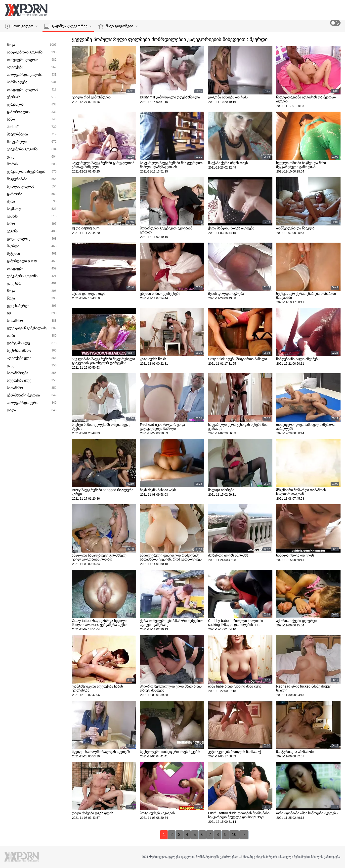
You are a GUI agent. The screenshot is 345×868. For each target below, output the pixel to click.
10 (234, 835)
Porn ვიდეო (21, 26)
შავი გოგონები (118, 26)
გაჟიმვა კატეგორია (68, 26)
